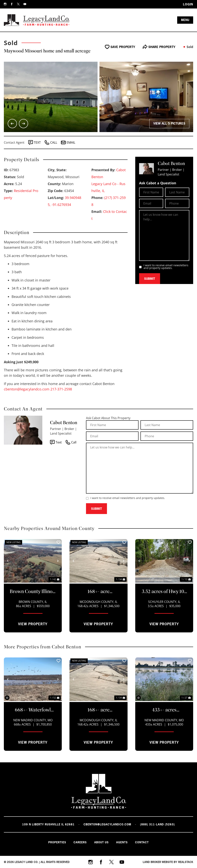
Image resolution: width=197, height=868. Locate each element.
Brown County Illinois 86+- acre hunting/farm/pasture (33, 592)
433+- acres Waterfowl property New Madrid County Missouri (164, 710)
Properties (57, 842)
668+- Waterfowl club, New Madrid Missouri (33, 710)
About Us (101, 842)
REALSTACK (186, 862)
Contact (142, 842)
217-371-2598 (61, 389)
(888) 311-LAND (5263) (157, 824)
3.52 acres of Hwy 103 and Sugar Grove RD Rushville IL (164, 592)
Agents (122, 842)
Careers (80, 842)
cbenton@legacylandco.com (27, 389)
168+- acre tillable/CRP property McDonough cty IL (98, 592)
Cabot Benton (64, 423)
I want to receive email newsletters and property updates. (166, 267)
